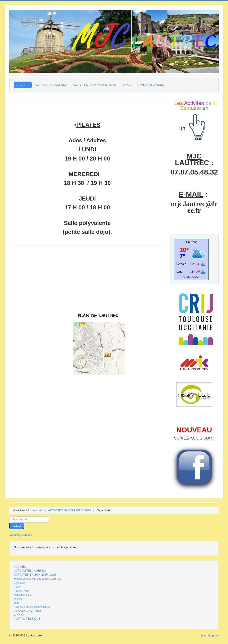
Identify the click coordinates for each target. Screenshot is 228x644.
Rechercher (9, 517)
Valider (17, 526)
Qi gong (18, 599)
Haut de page (210, 635)
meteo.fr (196, 277)
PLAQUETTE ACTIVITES (28, 611)
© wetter (187, 277)
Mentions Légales (21, 535)
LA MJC (127, 85)
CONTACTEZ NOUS (151, 85)
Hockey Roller (21, 591)
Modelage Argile (23, 595)
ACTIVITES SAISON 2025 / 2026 (94, 85)
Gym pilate (20, 583)
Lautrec (191, 242)
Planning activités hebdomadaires (32, 607)
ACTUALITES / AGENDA (51, 85)
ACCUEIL (23, 85)
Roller (17, 587)
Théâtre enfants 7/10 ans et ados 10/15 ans (38, 579)
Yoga (17, 603)
